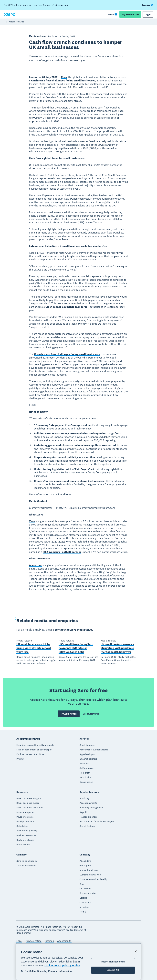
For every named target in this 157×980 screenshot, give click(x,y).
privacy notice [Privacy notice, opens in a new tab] (71, 965)
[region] (79, 962)
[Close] (136, 951)
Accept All (113, 970)
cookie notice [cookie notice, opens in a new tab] (53, 965)
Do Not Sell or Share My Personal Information (46, 971)
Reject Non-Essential (113, 962)
